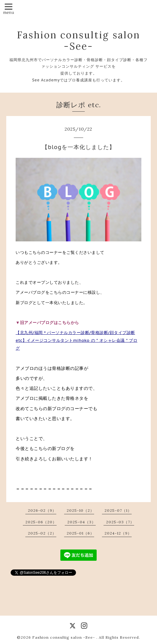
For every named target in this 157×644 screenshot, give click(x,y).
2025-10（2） (80, 510)
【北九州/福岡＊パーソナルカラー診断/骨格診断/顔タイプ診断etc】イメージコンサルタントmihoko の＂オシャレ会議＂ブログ (76, 340)
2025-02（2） (42, 533)
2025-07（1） (118, 510)
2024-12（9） (118, 533)
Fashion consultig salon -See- (78, 41)
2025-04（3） (81, 522)
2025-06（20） (41, 522)
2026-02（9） (42, 510)
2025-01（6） (80, 533)
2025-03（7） (120, 522)
